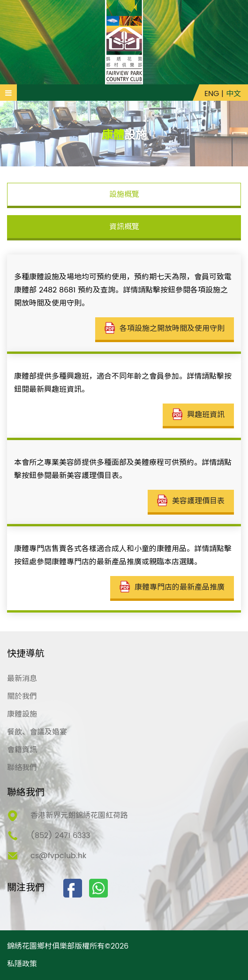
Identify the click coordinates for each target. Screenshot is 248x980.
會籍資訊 (22, 750)
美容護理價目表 (191, 501)
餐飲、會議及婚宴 (37, 732)
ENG (212, 94)
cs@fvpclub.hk (58, 856)
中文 (233, 94)
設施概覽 (124, 195)
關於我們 (22, 696)
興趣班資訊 (198, 415)
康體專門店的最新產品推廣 (172, 587)
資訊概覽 (124, 227)
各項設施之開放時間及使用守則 (165, 329)
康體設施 (22, 714)
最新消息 (22, 679)
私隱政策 (22, 964)
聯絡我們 (22, 768)
